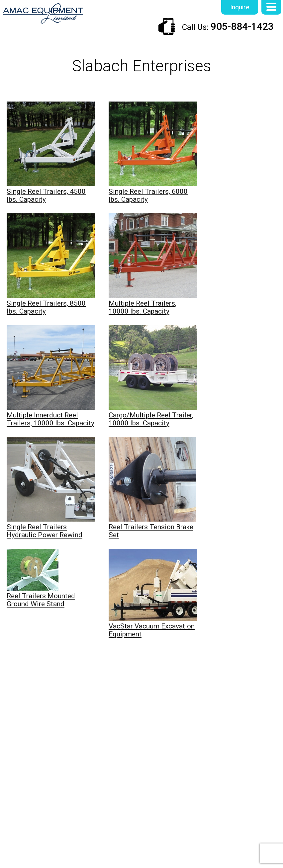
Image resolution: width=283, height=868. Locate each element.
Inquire (240, 7)
